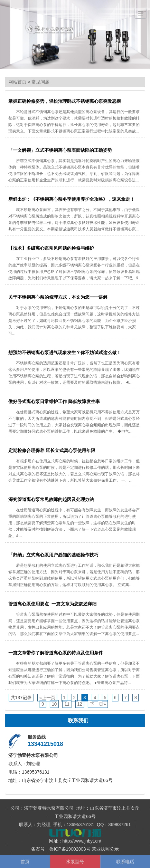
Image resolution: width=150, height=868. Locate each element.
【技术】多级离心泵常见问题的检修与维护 (51, 248)
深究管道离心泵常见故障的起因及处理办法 (51, 499)
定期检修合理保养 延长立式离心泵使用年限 (52, 450)
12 (80, 704)
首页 (25, 862)
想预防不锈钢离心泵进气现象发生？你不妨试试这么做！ (65, 352)
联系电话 (125, 862)
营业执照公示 (105, 849)
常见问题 (41, 82)
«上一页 (47, 698)
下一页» (98, 704)
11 (67, 704)
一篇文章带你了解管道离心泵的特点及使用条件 (56, 653)
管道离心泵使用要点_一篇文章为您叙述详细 (52, 604)
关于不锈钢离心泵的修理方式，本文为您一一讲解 (58, 297)
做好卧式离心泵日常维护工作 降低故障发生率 (54, 401)
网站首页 (17, 82)
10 (54, 704)
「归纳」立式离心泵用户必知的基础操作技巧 (53, 555)
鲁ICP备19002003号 (70, 849)
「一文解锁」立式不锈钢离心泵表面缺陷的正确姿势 (60, 150)
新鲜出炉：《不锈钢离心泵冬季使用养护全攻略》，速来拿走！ (71, 199)
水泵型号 (75, 862)
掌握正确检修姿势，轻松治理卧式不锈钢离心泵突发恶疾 (65, 101)
